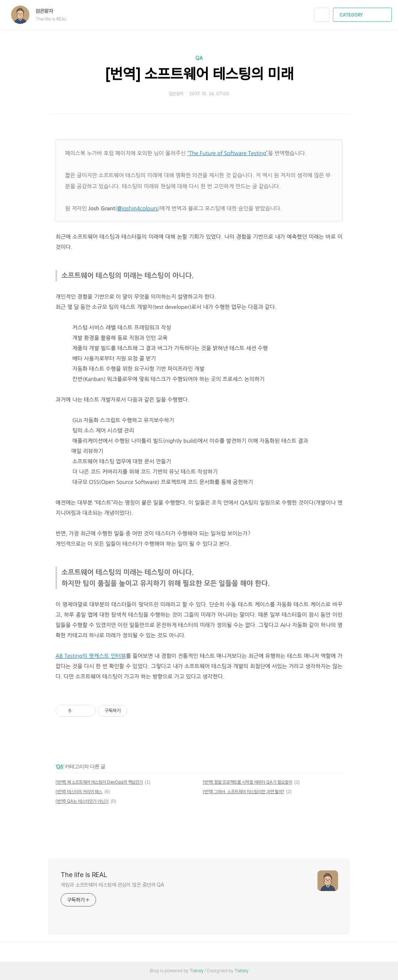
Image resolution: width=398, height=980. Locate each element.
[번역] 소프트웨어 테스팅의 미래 (199, 74)
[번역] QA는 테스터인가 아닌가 (82, 801)
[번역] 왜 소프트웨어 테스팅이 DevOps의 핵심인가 (99, 782)
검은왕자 (48, 11)
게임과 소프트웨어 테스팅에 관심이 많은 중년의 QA (112, 885)
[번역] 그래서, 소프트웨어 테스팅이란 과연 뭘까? (243, 792)
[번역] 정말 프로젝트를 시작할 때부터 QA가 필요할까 (247, 782)
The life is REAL (84, 875)
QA (199, 58)
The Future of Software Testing (228, 153)
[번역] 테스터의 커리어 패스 (79, 792)
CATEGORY (363, 15)
